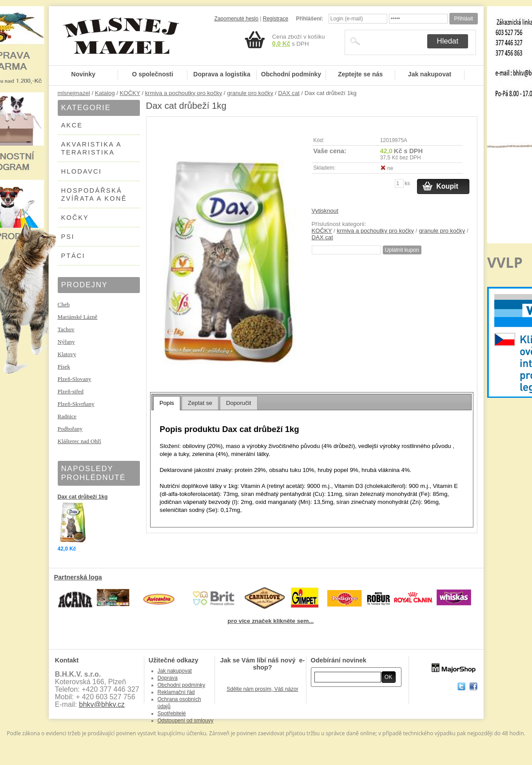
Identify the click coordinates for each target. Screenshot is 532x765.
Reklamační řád (176, 692)
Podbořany (70, 429)
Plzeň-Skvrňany (76, 404)
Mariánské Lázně (78, 317)
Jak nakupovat (430, 74)
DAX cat (289, 93)
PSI (68, 237)
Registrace (276, 19)
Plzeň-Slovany (75, 379)
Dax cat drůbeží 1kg (83, 497)
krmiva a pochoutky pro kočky (183, 93)
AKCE (72, 125)
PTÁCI (73, 256)
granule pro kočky (250, 93)
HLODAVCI (82, 171)
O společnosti (153, 74)
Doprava (168, 678)
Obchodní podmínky (291, 74)
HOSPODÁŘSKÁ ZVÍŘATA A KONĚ (94, 194)
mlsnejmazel (74, 93)
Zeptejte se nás (360, 74)
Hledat (448, 41)
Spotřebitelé (172, 713)
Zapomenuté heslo (236, 19)
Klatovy (67, 354)
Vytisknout (325, 211)
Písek (64, 367)
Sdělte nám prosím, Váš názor (262, 689)
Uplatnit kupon (402, 250)
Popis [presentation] (167, 403)
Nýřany (66, 342)
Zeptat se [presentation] (200, 403)
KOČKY (130, 93)
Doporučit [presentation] (238, 403)
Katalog (105, 93)
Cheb (64, 304)
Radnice (67, 416)
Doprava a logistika (222, 74)
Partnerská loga (78, 577)
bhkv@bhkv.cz (102, 704)
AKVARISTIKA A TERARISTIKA (92, 148)
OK (388, 677)
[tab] (167, 403)
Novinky (83, 74)
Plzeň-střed (71, 391)
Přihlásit (463, 19)
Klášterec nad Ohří (79, 441)
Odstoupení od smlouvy (186, 721)
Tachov (66, 329)
